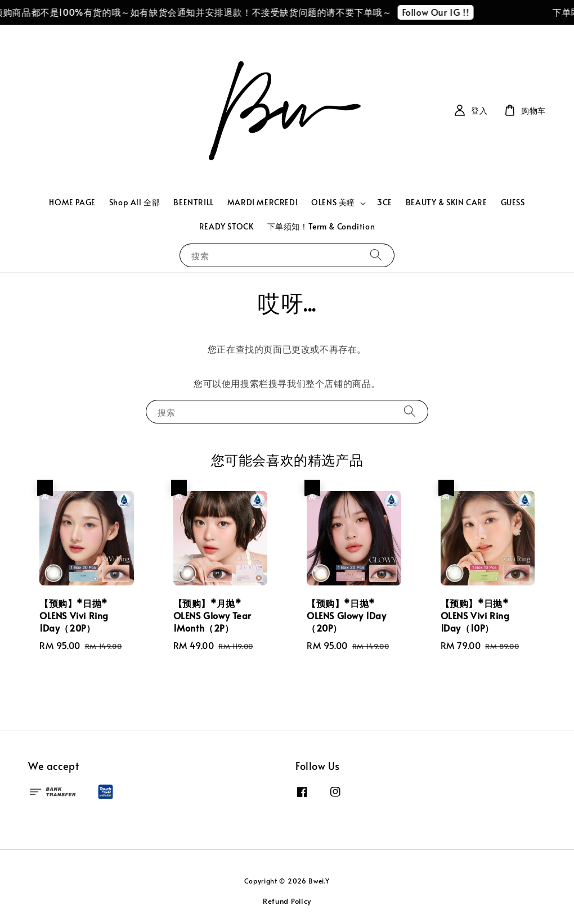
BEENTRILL (193, 202)
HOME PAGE (72, 202)
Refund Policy (287, 901)
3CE (385, 202)
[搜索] (376, 255)
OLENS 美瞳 (333, 202)
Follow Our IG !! (440, 12)
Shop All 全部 (135, 202)
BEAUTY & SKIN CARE (447, 202)
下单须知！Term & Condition (321, 226)
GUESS (513, 202)
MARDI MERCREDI (263, 202)
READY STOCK (227, 226)
